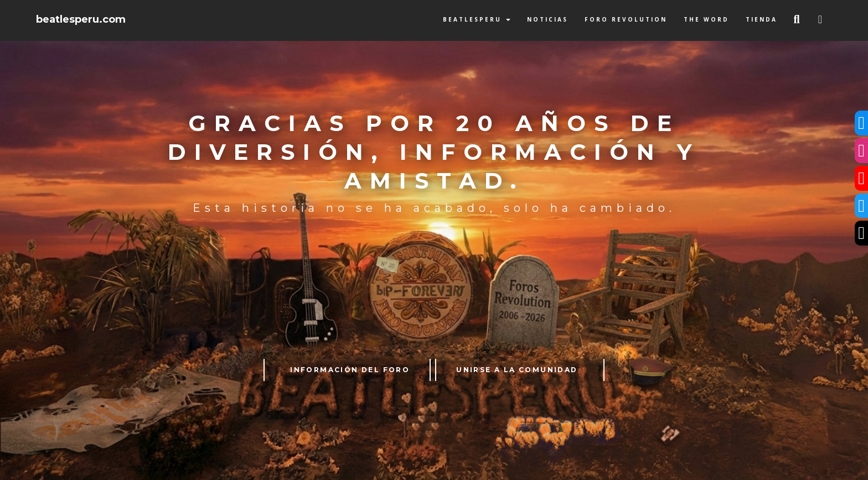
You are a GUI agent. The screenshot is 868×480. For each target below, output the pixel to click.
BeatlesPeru (477, 19)
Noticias (547, 19)
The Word (706, 19)
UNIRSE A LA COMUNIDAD (517, 370)
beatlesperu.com (81, 19)
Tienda (761, 19)
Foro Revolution (626, 19)
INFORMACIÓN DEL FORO (350, 370)
